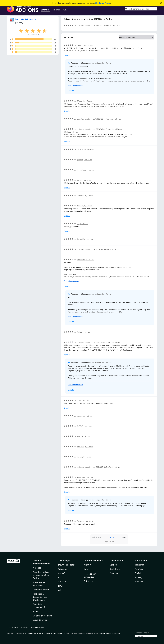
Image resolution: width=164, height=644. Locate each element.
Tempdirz (80, 196)
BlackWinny (81, 260)
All (59, 590)
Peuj (21, 22)
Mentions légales (38, 627)
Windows (63, 569)
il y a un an (88, 160)
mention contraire (17, 633)
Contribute (115, 569)
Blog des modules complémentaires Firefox (41, 575)
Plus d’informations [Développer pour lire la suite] (76, 85)
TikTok (138, 573)
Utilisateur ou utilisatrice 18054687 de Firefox (94, 467)
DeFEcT (80, 426)
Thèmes (56, 10)
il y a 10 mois (117, 129)
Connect (113, 565)
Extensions (46, 10)
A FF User (80, 447)
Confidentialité (12, 627)
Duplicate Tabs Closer (26, 19)
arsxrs (79, 436)
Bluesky (139, 577)
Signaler (67, 55)
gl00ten (80, 160)
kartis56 (80, 45)
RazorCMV (81, 239)
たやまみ (80, 149)
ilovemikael (81, 170)
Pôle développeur (41, 590)
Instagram (140, 565)
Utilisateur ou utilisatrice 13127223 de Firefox (94, 25)
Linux (61, 586)
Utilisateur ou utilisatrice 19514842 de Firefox (94, 129)
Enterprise (89, 581)
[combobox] (141, 9)
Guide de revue (40, 620)
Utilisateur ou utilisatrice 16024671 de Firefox (94, 342)
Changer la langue (142, 633)
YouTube (139, 569)
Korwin (79, 180)
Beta (86, 569)
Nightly (87, 565)
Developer (114, 573)
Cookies (25, 627)
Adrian (79, 332)
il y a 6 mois (117, 119)
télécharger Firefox (103, 3)
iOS (60, 577)
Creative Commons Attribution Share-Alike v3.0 (81, 633)
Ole (78, 224)
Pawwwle (80, 521)
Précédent (97, 537)
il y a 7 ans (116, 25)
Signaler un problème (42, 616)
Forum (36, 612)
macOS (62, 573)
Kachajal (80, 206)
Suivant (123, 537)
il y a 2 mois (88, 45)
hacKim (80, 457)
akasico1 (80, 416)
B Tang (80, 101)
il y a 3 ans (88, 416)
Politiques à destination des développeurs (40, 597)
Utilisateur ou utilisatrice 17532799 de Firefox (94, 119)
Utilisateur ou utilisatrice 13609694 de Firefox (94, 249)
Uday (79, 400)
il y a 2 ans (89, 196)
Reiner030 (81, 477)
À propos (37, 568)
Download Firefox (67, 565)
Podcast (139, 582)
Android (62, 582)
